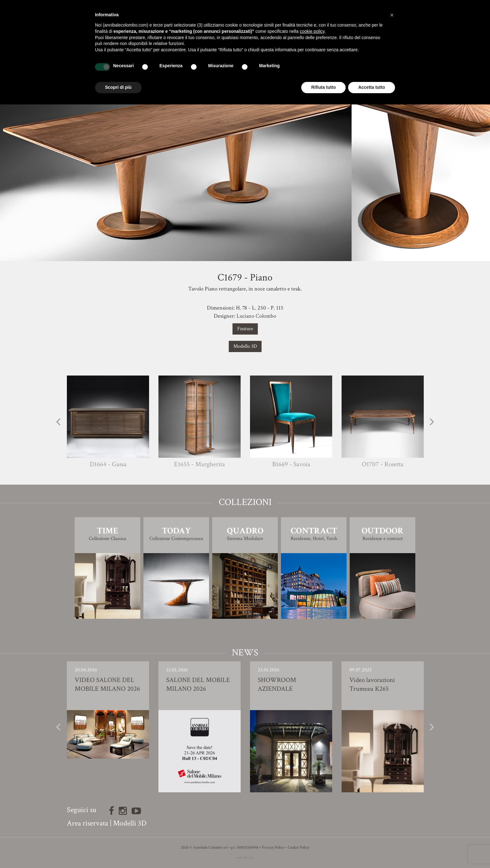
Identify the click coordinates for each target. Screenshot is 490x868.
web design (245, 858)
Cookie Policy (299, 848)
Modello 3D (245, 346)
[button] (392, 15)
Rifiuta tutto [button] (324, 87)
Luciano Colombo (256, 316)
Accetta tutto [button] (372, 87)
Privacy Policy (273, 848)
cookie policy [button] (312, 31)
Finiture (245, 329)
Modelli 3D (130, 823)
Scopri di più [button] (118, 87)
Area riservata (87, 823)
